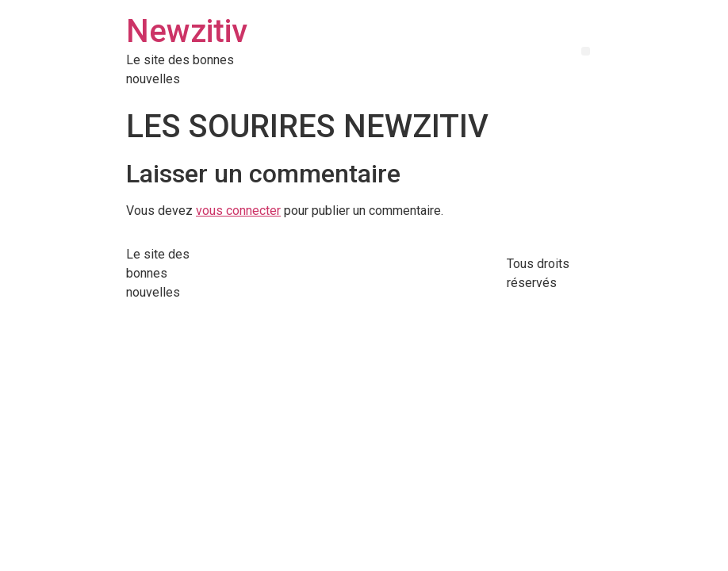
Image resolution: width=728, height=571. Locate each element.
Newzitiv (187, 31)
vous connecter (238, 211)
